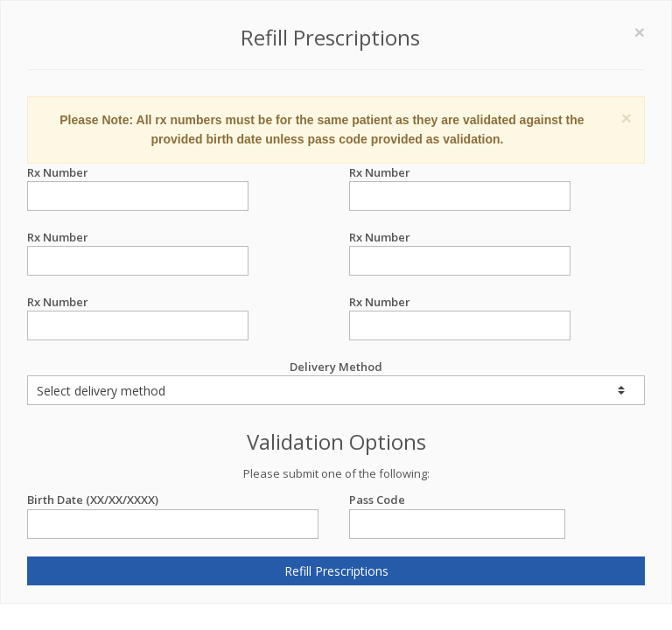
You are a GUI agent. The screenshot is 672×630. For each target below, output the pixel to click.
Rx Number (138, 173)
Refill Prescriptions (336, 571)
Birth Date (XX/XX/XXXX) (173, 500)
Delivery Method (336, 382)
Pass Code (457, 500)
